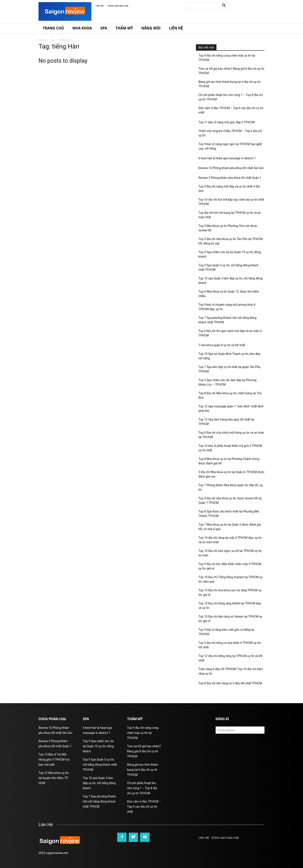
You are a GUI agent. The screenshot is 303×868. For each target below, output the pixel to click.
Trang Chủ (53, 28)
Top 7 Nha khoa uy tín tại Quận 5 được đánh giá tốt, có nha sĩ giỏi (230, 527)
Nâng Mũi (151, 28)
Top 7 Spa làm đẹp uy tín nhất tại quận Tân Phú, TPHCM (230, 369)
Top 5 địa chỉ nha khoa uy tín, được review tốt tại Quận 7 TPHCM (230, 501)
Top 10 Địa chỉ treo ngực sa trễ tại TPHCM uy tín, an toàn (230, 553)
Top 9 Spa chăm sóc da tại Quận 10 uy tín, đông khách (230, 254)
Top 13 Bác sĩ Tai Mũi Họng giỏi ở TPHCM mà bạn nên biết (54, 760)
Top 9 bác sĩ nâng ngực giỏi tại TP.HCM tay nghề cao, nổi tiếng (230, 146)
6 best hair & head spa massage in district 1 (227, 158)
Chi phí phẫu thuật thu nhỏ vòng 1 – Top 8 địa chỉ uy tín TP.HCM (231, 97)
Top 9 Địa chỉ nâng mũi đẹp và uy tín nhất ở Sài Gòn (229, 189)
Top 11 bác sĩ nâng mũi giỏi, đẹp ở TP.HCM (227, 122)
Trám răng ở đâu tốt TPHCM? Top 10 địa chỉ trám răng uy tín (231, 671)
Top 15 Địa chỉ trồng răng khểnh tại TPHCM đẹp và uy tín (230, 606)
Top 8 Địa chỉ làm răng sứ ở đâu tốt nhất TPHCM (230, 683)
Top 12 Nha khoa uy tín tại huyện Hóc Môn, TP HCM (54, 778)
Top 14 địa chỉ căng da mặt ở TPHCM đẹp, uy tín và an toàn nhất (230, 540)
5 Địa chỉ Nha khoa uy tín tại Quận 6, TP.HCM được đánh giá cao (231, 474)
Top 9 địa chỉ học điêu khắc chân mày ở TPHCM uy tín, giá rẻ (230, 566)
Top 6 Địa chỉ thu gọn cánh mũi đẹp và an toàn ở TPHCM (230, 333)
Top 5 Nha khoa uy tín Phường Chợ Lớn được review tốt (228, 228)
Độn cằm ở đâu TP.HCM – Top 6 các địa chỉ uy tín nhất (231, 110)
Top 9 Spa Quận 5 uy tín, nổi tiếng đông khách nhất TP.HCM (228, 267)
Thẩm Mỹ (124, 28)
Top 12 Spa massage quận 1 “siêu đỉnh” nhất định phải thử (231, 409)
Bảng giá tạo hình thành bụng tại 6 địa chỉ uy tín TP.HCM (230, 84)
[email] (240, 730)
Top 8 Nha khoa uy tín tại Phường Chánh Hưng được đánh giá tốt (229, 461)
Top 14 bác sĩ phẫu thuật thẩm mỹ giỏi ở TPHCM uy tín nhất (230, 448)
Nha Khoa (82, 28)
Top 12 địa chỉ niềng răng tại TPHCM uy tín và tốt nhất (230, 658)
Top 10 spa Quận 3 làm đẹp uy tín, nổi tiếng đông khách (231, 281)
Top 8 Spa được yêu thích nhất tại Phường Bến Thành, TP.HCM (229, 514)
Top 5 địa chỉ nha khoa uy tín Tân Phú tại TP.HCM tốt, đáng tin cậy (231, 241)
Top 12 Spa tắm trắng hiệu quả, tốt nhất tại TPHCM (226, 422)
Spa (104, 28)
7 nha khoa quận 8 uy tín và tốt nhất (222, 345)
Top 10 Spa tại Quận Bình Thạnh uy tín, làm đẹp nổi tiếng (229, 356)
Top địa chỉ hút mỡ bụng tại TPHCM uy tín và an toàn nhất (230, 215)
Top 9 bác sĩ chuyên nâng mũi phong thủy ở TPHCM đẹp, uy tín (227, 307)
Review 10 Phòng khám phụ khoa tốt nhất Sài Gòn (231, 168)
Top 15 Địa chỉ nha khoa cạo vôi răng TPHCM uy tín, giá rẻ (230, 592)
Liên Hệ (100, 6)
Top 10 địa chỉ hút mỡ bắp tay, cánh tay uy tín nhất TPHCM (231, 202)
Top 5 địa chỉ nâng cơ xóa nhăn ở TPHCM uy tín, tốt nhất (230, 645)
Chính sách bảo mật (118, 6)
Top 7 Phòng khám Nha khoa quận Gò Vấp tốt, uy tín (231, 487)
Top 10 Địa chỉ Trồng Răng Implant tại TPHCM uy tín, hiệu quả (230, 579)
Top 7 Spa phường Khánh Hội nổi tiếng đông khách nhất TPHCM (227, 320)
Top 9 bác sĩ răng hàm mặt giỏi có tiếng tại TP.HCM (226, 632)
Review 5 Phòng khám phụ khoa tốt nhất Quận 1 (230, 178)
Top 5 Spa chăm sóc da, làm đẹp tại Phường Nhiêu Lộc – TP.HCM (227, 382)
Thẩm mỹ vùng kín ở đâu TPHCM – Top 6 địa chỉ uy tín (230, 133)
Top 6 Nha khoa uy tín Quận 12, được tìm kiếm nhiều (229, 294)
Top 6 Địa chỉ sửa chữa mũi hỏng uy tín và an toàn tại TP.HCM (231, 435)
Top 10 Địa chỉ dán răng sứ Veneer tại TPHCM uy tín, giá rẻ (230, 619)
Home (42, 40)
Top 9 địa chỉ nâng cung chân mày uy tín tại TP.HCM (227, 58)
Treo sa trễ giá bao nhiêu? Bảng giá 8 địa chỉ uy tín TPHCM (231, 71)
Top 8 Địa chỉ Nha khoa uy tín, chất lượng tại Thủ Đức (230, 395)
